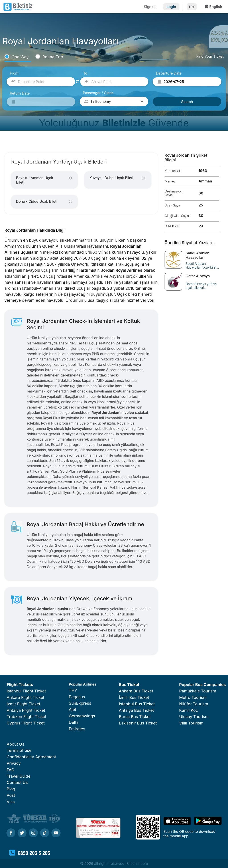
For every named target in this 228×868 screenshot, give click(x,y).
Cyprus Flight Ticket (26, 723)
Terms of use (19, 750)
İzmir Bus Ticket (134, 697)
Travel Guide (19, 776)
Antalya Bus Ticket (136, 710)
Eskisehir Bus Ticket (138, 723)
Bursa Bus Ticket (135, 717)
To (85, 73)
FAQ (11, 770)
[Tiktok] (45, 833)
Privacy (14, 763)
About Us (15, 744)
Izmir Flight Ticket (23, 704)
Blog (11, 789)
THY (73, 690)
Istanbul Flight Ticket (26, 691)
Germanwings (82, 716)
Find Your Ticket (210, 56)
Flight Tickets (20, 685)
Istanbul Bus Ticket (137, 704)
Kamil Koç (189, 710)
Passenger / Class (98, 93)
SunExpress (80, 703)
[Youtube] (56, 833)
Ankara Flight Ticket (25, 697)
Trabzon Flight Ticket (27, 717)
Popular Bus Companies (203, 685)
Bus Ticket (129, 685)
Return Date (20, 93)
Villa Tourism (191, 723)
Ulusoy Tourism (194, 717)
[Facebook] (11, 833)
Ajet (72, 709)
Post (11, 795)
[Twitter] (22, 833)
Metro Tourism (193, 697)
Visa (11, 802)
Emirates (77, 729)
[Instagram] (33, 833)
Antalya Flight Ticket (26, 710)
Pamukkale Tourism (198, 691)
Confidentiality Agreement (31, 757)
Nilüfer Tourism (194, 704)
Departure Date (169, 73)
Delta (74, 722)
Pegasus (77, 697)
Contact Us (17, 782)
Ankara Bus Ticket (136, 691)
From (14, 73)
